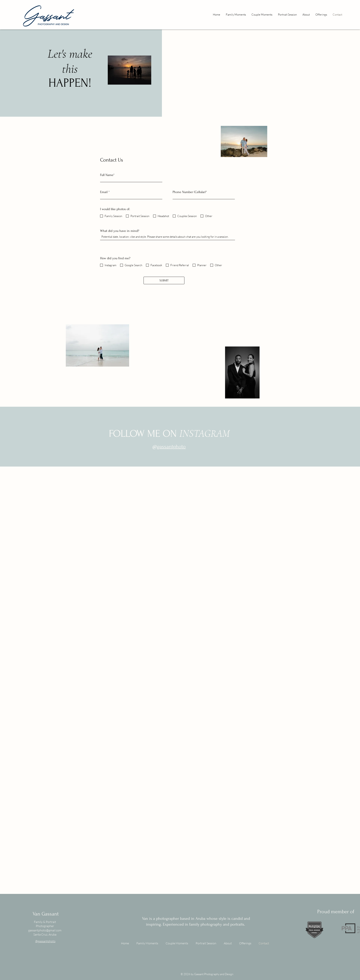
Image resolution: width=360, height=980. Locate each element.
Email (104, 192)
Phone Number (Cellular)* (190, 192)
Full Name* (107, 175)
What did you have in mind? (120, 231)
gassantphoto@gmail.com (45, 930)
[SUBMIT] (164, 280)
